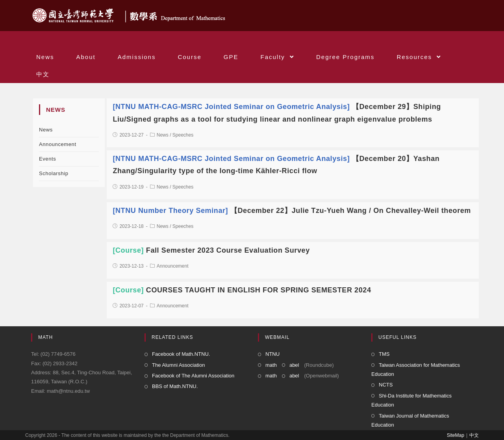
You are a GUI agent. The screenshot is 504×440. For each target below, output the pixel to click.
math (271, 365)
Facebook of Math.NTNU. (181, 354)
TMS (384, 354)
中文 (474, 435)
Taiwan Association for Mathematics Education (416, 370)
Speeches (183, 135)
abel (294, 365)
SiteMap (456, 435)
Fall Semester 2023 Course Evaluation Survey (211, 250)
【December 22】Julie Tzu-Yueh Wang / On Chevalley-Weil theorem (292, 211)
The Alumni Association (178, 365)
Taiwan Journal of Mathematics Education (410, 420)
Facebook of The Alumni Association (193, 376)
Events (47, 159)
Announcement (58, 144)
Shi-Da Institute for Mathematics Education (411, 400)
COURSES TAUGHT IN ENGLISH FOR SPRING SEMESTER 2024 (242, 290)
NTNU (272, 354)
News (46, 130)
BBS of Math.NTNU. (175, 386)
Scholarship (54, 173)
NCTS (386, 385)
